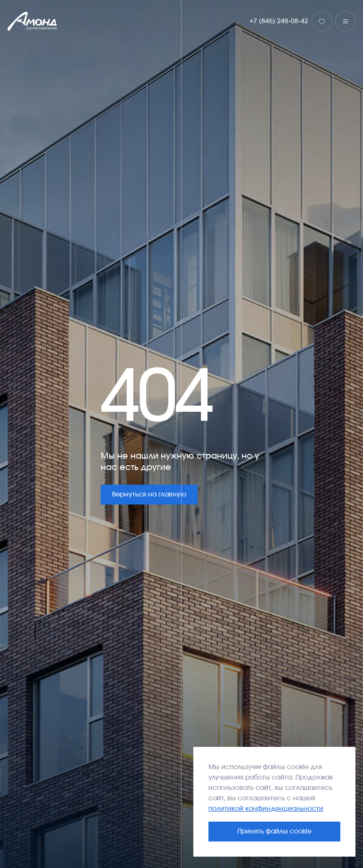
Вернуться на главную (149, 495)
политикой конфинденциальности (266, 809)
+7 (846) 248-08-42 (279, 21)
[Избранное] (322, 21)
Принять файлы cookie (274, 832)
